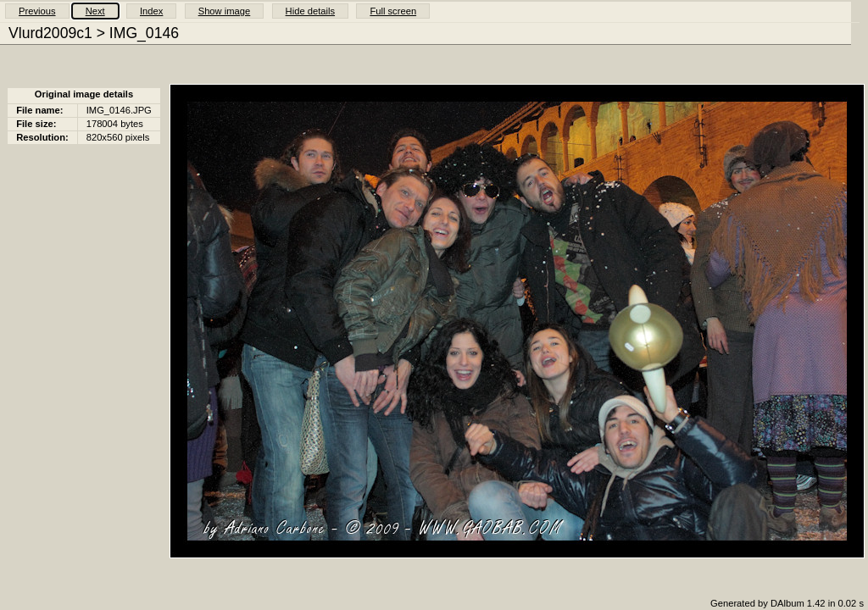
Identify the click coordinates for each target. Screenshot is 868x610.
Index (151, 11)
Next (95, 11)
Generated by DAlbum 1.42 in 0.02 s (787, 603)
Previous (37, 11)
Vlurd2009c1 (50, 33)
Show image (225, 11)
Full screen (393, 11)
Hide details (310, 11)
